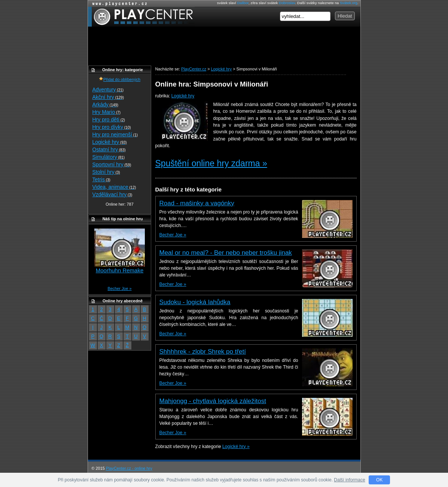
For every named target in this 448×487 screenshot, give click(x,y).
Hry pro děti (109, 120)
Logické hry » (236, 447)
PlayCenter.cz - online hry (129, 468)
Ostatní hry (109, 149)
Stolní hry (106, 172)
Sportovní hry (112, 164)
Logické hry (183, 96)
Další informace (349, 480)
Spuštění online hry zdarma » (211, 163)
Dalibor (243, 3)
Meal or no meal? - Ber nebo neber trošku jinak (226, 253)
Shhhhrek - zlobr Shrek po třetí (203, 352)
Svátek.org (349, 3)
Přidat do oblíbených (120, 79)
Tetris (101, 179)
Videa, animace (114, 187)
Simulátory (109, 157)
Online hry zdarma (118, 4)
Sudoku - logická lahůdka (195, 302)
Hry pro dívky (112, 127)
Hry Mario (107, 112)
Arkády (106, 105)
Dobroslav (287, 3)
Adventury (108, 90)
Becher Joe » (173, 235)
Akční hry (108, 97)
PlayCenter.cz (141, 17)
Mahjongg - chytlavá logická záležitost (213, 401)
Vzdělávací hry (112, 194)
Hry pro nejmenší (115, 134)
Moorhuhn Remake (120, 270)
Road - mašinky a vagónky (197, 203)
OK (379, 480)
